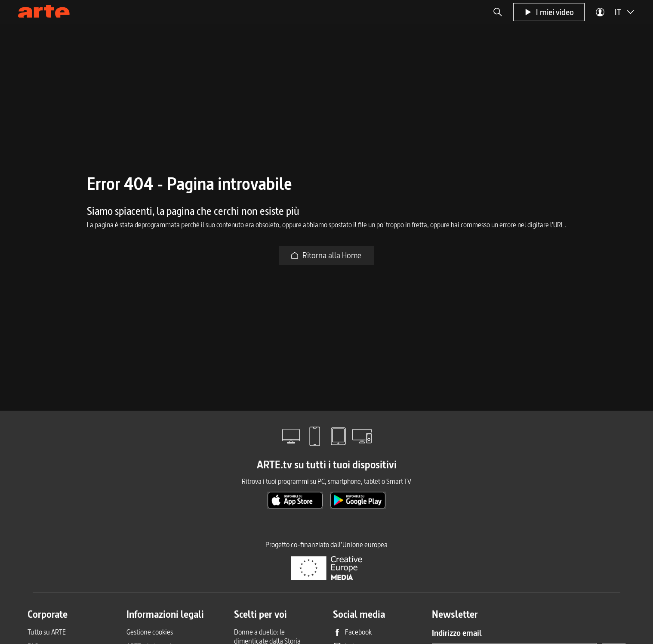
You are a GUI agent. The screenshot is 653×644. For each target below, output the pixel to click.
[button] (498, 12)
